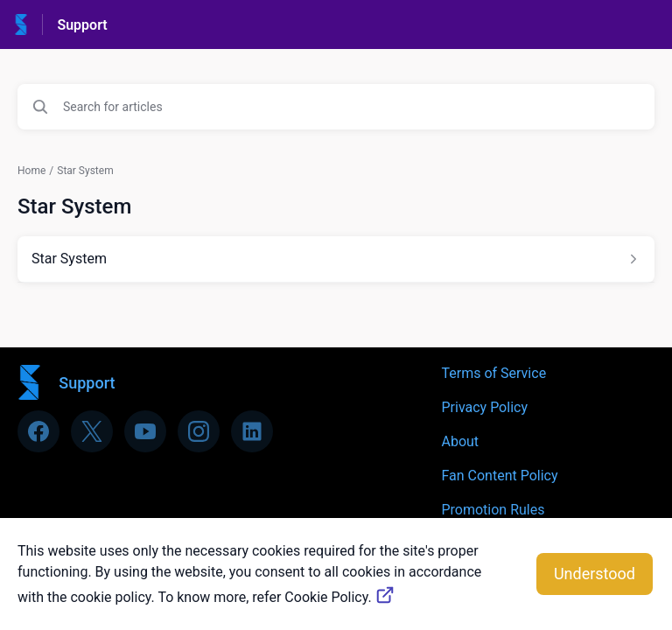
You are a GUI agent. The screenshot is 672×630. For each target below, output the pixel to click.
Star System (85, 171)
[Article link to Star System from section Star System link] (336, 259)
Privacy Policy (484, 407)
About (460, 441)
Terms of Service (493, 373)
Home (31, 171)
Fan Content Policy (499, 476)
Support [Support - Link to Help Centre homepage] (82, 25)
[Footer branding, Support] (75, 382)
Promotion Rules (493, 510)
